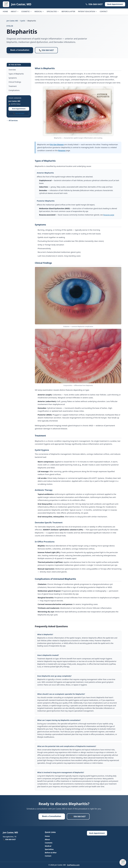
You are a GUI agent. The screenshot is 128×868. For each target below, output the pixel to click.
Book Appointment (19, 109)
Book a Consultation (20, 50)
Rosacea (62, 150)
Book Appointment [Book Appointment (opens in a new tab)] (115, 4)
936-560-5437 (94, 4)
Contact (104, 11)
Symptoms (13, 78)
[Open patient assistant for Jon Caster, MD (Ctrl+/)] (123, 862)
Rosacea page (109, 215)
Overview (12, 70)
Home (5, 11)
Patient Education (87, 11)
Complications (14, 90)
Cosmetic (26, 11)
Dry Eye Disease (57, 144)
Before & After (68, 11)
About (15, 11)
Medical (39, 11)
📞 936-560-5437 (46, 50)
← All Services (12, 120)
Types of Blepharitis (16, 74)
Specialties (53, 11)
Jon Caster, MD (12, 21)
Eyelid (23, 21)
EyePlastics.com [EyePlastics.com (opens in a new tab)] (73, 865)
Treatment (13, 86)
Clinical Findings (15, 82)
